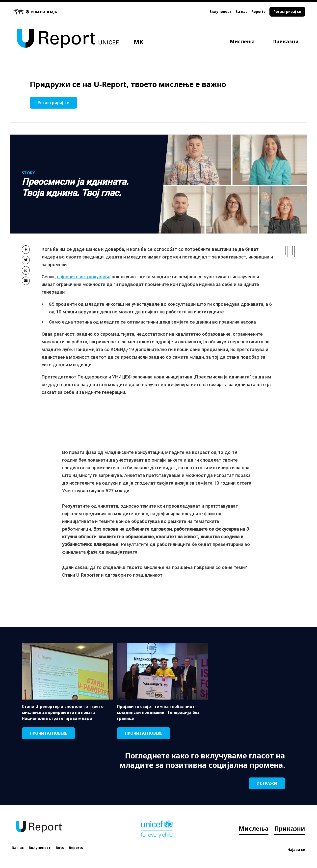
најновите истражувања (84, 277)
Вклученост (221, 12)
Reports (258, 12)
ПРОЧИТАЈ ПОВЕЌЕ (48, 733)
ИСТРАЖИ (267, 783)
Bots (60, 848)
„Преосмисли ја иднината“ (222, 377)
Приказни (285, 41)
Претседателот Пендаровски (74, 377)
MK (139, 42)
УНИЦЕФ (122, 377)
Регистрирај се (287, 12)
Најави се (296, 850)
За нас (241, 12)
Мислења (242, 41)
